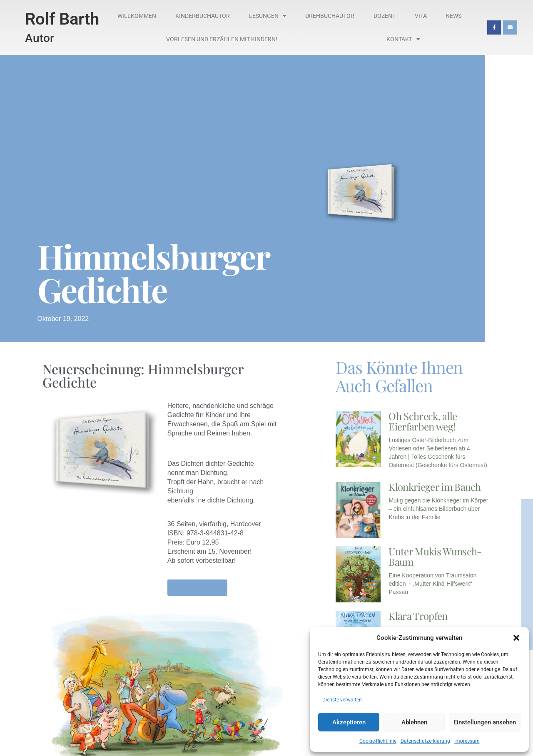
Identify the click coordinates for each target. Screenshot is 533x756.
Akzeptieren (349, 722)
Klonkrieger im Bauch (435, 487)
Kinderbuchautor (203, 16)
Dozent (385, 16)
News (453, 16)
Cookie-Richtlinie (378, 741)
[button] (516, 638)
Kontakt (403, 39)
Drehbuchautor (330, 16)
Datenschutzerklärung (425, 741)
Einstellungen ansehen (485, 722)
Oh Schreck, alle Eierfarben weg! (423, 421)
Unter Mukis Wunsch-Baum (435, 556)
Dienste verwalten (342, 700)
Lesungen (268, 16)
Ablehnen (414, 722)
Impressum (467, 741)
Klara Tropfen (418, 616)
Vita (421, 16)
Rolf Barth (62, 19)
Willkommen (137, 16)
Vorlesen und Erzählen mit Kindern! (222, 39)
